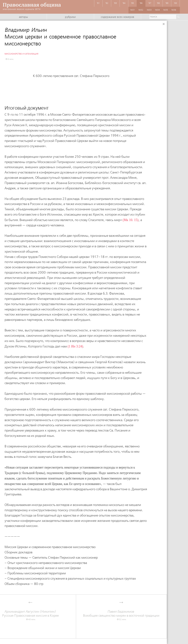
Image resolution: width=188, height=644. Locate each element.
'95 (132, 3)
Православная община (32, 5)
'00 (175, 3)
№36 (174, 10)
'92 (107, 3)
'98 (158, 3)
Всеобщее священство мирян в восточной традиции (121, 614)
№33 (149, 10)
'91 (98, 3)
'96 (141, 3)
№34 (157, 10)
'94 (124, 3)
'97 (150, 3)
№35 (166, 10)
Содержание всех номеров (117, 17)
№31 (133, 10)
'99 (167, 3)
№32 (141, 10)
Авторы (23, 17)
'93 (115, 3)
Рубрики (70, 17)
